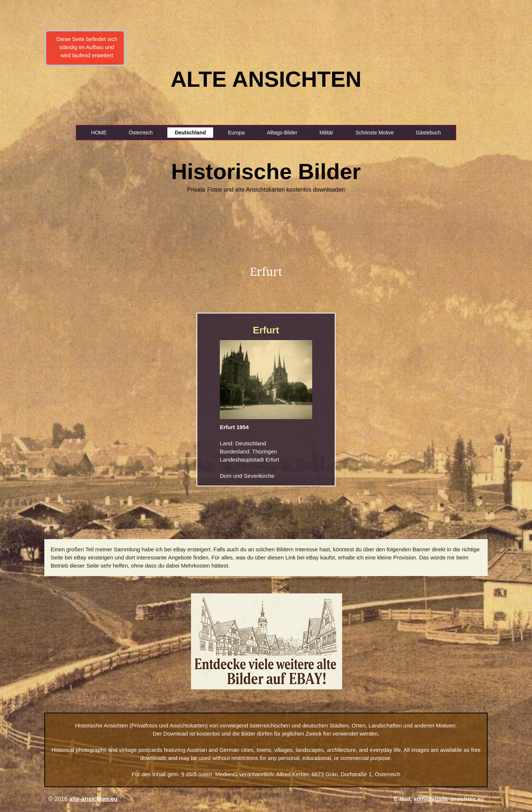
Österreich (141, 133)
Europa (236, 133)
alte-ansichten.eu (93, 799)
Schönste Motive (375, 133)
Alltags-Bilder (282, 133)
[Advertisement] (36, 129)
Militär (326, 133)
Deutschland (190, 133)
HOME (99, 133)
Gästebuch (429, 133)
